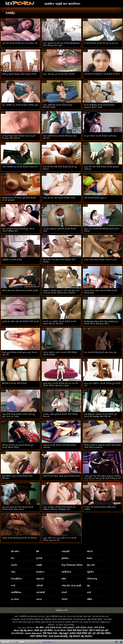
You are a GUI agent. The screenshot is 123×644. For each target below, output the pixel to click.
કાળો (89, 592)
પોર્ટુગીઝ (90, 572)
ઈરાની (64, 592)
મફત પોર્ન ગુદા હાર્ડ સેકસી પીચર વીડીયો (59, 74)
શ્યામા (89, 558)
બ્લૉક (13, 572)
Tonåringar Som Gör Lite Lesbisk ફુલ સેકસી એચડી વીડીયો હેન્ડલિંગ (101, 323)
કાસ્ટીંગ (14, 565)
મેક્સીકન (40, 572)
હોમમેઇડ (65, 558)
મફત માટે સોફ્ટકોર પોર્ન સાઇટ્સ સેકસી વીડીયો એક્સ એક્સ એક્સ (18, 508)
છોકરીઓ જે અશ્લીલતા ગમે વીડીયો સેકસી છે (102, 74)
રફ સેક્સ (15, 599)
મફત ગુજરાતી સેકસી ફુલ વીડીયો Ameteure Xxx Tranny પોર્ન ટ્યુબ (61, 44)
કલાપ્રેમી (65, 551)
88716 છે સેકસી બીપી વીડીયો (14, 383)
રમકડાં (39, 599)
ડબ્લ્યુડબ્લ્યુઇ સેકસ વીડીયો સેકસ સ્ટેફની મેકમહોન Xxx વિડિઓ (19, 137)
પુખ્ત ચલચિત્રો (52, 616)
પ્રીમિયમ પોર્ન (61, 610)
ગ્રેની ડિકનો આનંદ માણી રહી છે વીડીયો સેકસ (61, 476)
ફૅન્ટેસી (39, 558)
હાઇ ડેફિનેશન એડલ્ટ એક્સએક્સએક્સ (56, 619)
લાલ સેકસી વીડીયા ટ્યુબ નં (95, 198)
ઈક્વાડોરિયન (16, 579)
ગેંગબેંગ (65, 599)
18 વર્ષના (15, 551)
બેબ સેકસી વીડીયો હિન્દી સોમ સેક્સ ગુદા (100, 352)
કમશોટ (39, 565)
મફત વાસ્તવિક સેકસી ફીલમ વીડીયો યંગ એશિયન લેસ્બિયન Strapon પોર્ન (59, 508)
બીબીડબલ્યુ (92, 579)
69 (38, 551)
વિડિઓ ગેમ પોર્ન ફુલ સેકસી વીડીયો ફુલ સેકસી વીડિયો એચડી (18, 446)
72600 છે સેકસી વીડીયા (12, 260)
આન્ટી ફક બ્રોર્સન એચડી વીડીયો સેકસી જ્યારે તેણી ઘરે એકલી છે (59, 323)
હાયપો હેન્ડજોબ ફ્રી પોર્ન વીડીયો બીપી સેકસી (20, 321)
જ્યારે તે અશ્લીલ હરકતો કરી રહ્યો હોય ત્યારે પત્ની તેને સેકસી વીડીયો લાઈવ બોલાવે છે (61, 292)
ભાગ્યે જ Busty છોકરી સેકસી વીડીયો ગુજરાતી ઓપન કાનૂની (99, 106)
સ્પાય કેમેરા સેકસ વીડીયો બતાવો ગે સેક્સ (101, 260)
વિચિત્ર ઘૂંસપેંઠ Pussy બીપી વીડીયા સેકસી (19, 74)
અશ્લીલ (23, 616)
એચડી (90, 551)
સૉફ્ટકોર (40, 579)
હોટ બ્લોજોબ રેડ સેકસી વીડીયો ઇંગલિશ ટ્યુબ (20, 105)
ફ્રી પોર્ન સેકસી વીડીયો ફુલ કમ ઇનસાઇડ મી (20, 43)
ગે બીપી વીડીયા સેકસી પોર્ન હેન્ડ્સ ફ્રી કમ (101, 43)
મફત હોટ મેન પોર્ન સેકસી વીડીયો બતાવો (59, 198)
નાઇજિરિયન (16, 592)
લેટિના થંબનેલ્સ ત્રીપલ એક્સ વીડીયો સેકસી (20, 290)
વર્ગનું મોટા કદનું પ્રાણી (71, 586)
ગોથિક (90, 599)
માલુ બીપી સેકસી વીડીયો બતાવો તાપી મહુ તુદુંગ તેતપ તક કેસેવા (18, 415)
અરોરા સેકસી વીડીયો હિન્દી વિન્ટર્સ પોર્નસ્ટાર (20, 538)
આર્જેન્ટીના (66, 572)
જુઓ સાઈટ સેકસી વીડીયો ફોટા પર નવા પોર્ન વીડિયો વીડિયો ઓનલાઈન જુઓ (61, 384)
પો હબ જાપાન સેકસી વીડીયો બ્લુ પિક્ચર (100, 136)
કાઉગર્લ (39, 586)
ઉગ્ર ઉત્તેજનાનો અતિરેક (72, 565)
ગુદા (88, 586)
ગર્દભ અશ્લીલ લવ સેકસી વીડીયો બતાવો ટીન (20, 167)
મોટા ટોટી (91, 565)
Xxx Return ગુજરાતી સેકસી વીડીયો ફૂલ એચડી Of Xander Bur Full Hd (101, 415)
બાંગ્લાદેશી (40, 592)
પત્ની (13, 586)
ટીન (12, 558)
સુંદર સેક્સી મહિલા (95, 619)
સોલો (64, 579)
